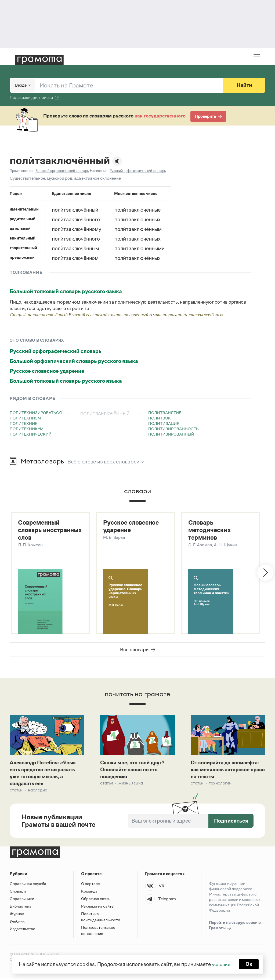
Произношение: (22, 171)
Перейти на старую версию (235, 927)
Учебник (17, 923)
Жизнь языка (131, 785)
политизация (164, 423)
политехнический (31, 434)
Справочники (22, 900)
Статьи (16, 792)
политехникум (27, 429)
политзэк (160, 418)
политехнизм (25, 418)
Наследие (38, 792)
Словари (18, 893)
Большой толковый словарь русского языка (66, 291)
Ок (249, 964)
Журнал (17, 915)
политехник (24, 423)
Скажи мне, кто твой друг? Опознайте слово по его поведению (134, 771)
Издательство (22, 931)
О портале (91, 885)
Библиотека (21, 908)
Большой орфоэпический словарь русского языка (74, 361)
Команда (89, 893)
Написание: (99, 171)
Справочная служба (28, 885)
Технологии (220, 785)
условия (221, 964)
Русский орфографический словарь (56, 351)
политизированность (173, 429)
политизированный (171, 434)
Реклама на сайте (97, 908)
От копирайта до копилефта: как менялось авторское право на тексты (227, 771)
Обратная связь (96, 900)
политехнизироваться (36, 413)
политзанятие (165, 413)
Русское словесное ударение (47, 371)
